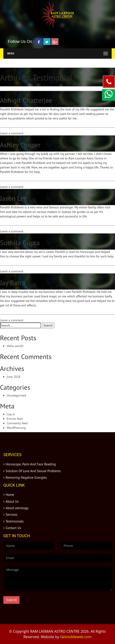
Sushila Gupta (20, 243)
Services (11, 514)
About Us (12, 501)
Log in (11, 414)
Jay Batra (13, 283)
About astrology (17, 508)
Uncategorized (16, 395)
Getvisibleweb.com (76, 637)
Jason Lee (14, 198)
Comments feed (17, 423)
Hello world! (15, 346)
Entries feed (15, 419)
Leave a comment (12, 133)
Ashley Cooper (20, 145)
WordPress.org (16, 428)
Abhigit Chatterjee (26, 100)
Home (10, 495)
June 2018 (14, 377)
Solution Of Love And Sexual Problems (33, 471)
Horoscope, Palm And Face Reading (31, 464)
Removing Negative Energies (26, 477)
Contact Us (13, 528)
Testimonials (15, 521)
